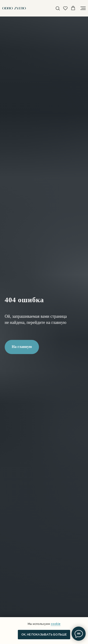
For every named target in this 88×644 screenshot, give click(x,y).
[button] (58, 8)
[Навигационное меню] (83, 8)
